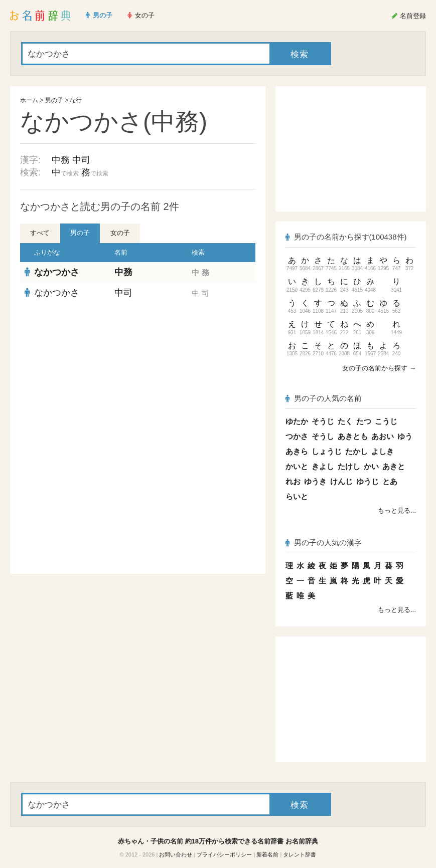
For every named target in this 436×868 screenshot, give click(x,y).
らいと (297, 496)
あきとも (353, 436)
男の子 (54, 100)
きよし (323, 466)
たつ (364, 421)
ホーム (29, 100)
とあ (390, 481)
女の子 (120, 233)
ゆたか (297, 421)
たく (345, 421)
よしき (383, 451)
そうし (323, 436)
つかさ (297, 436)
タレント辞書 (300, 854)
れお (293, 481)
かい (371, 466)
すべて (40, 233)
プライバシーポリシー (224, 854)
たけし (349, 466)
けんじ (341, 481)
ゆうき (315, 481)
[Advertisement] (138, 376)
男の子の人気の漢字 (324, 542)
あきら (297, 451)
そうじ (323, 421)
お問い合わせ (176, 854)
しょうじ (327, 451)
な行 (76, 100)
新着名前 (267, 854)
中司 (81, 160)
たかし (356, 451)
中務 (61, 160)
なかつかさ (57, 272)
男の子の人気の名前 (324, 398)
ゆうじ (368, 481)
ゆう (405, 436)
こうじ (386, 421)
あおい (383, 436)
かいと (297, 466)
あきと (394, 466)
